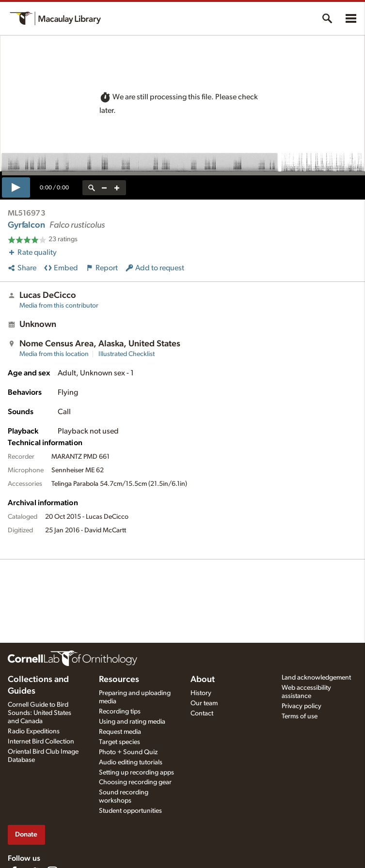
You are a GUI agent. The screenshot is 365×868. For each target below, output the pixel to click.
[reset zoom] (92, 188)
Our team (204, 703)
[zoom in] (117, 188)
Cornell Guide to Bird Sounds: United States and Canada (40, 713)
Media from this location (54, 354)
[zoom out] (104, 188)
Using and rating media (132, 722)
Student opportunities (130, 811)
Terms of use (300, 716)
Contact (202, 713)
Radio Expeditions (34, 731)
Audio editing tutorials (131, 762)
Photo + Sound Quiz (128, 752)
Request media (120, 732)
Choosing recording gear (135, 782)
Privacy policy (302, 706)
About (203, 680)
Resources (119, 680)
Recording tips (120, 712)
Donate (26, 834)
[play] (16, 187)
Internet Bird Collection (41, 742)
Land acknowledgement (316, 678)
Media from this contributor (59, 306)
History (201, 693)
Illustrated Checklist (127, 354)
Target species (119, 742)
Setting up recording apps (136, 773)
